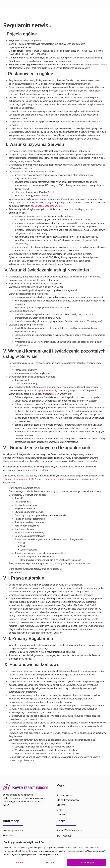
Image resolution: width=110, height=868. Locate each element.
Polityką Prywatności (45, 390)
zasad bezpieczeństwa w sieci (46, 206)
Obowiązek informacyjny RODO (20, 479)
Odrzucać (51, 862)
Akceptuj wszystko (87, 862)
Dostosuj (19, 862)
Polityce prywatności (55, 479)
